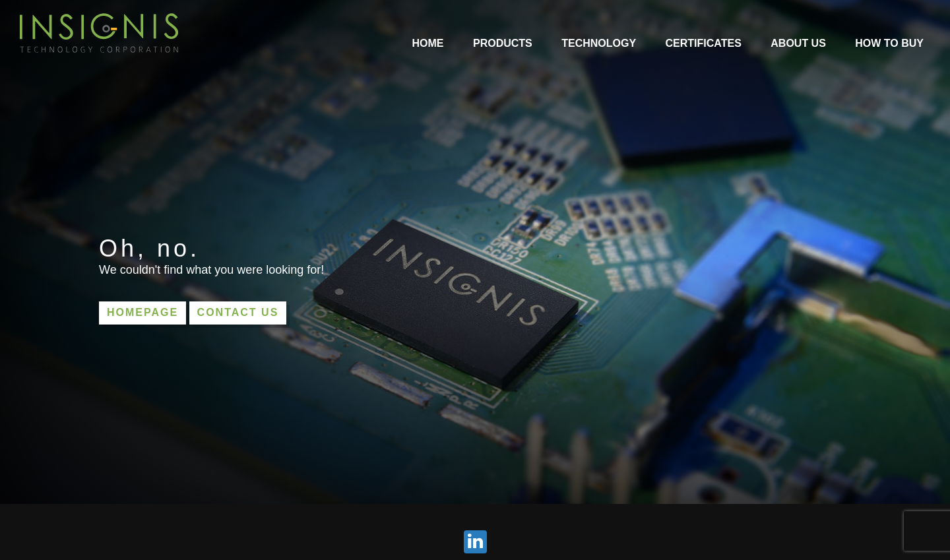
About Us (798, 43)
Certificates (704, 43)
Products (503, 43)
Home (428, 43)
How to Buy (889, 43)
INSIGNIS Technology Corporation (99, 33)
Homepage (142, 312)
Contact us (238, 312)
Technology (599, 43)
